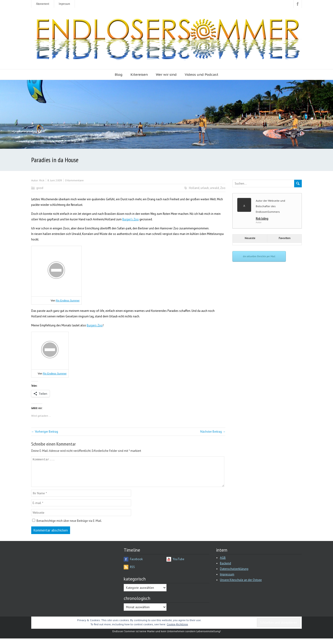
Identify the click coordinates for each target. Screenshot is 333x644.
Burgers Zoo (95, 325)
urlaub (205, 188)
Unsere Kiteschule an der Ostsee (241, 585)
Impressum (64, 4)
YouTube (179, 565)
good (40, 188)
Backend (225, 569)
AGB (223, 563)
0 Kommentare (74, 180)
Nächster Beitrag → (213, 432)
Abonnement (43, 4)
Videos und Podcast (202, 74)
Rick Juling (262, 219)
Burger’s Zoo (131, 219)
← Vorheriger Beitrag (45, 432)
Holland (194, 188)
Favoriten (285, 238)
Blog (119, 74)
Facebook (136, 565)
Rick (42, 180)
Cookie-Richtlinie (177, 630)
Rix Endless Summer (68, 301)
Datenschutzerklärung (234, 574)
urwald (214, 188)
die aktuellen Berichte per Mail (259, 256)
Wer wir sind (166, 74)
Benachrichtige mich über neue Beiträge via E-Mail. (69, 526)
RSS (132, 573)
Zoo (223, 188)
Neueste (250, 238)
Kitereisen (139, 74)
